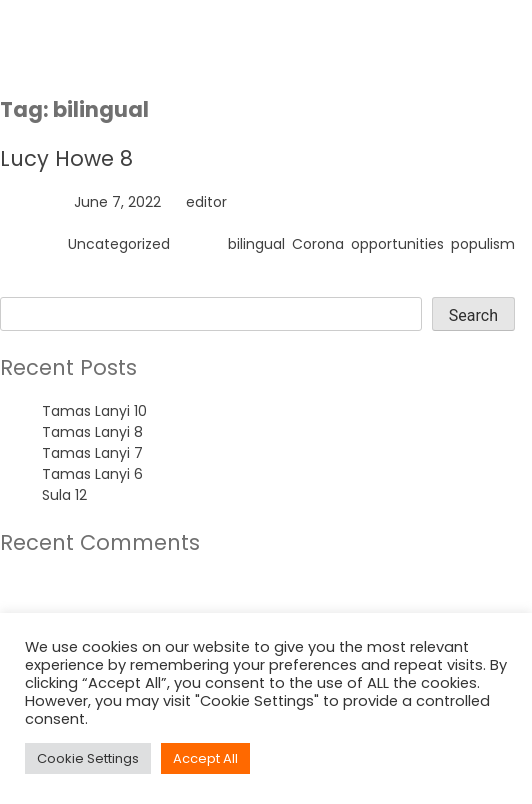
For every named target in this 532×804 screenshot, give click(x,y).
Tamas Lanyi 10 (94, 411)
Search (24, 286)
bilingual (256, 244)
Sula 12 (64, 495)
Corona (318, 244)
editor (206, 202)
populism (483, 244)
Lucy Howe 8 (66, 158)
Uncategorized (119, 244)
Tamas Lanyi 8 (92, 432)
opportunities (397, 244)
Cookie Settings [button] (88, 758)
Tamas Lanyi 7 (92, 453)
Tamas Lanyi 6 (92, 474)
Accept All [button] (205, 758)
